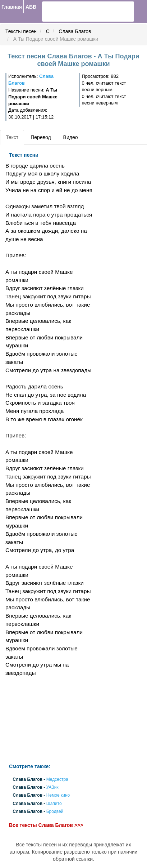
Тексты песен (21, 31)
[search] (69, 12)
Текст (12, 137)
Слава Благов (75, 31)
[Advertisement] (49, 720)
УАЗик (52, 788)
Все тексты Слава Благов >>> (46, 825)
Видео (71, 137)
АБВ (31, 7)
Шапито (54, 804)
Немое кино (58, 796)
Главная (12, 7)
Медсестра (57, 779)
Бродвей (55, 811)
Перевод (41, 137)
